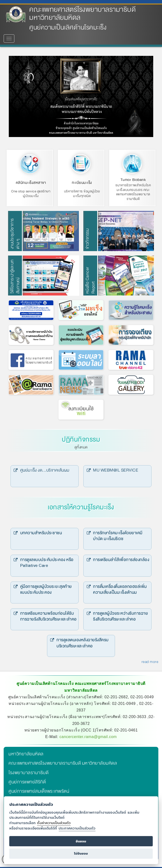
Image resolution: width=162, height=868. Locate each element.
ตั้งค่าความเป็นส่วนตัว (54, 823)
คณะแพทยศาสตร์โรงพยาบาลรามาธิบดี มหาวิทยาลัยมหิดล (82, 14)
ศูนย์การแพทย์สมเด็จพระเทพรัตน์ (39, 790)
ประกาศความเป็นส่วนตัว (77, 828)
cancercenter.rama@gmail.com (88, 735)
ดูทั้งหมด (81, 446)
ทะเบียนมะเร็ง (82, 183)
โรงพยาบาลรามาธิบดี (29, 771)
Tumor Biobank (133, 180)
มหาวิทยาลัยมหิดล (26, 753)
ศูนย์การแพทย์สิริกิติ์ (27, 781)
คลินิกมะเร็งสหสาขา (31, 183)
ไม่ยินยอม (81, 853)
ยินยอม (81, 841)
